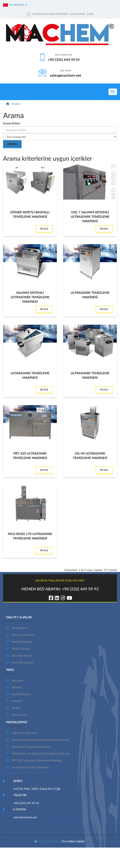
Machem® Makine (49, 841)
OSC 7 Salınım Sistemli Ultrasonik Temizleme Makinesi (90, 216)
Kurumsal (15, 680)
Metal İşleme (17, 628)
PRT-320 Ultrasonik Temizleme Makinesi (30, 455)
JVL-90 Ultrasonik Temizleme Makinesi (90, 455)
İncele (44, 229)
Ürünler (14, 687)
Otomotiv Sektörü (20, 635)
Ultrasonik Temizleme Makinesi (90, 295)
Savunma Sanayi (19, 655)
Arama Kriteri (12, 123)
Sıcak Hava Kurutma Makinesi (27, 767)
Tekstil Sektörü (18, 649)
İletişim (13, 708)
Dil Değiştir (15, 5)
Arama (16, 104)
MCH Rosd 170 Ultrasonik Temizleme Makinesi (30, 536)
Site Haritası (16, 715)
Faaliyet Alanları (19, 694)
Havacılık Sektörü (20, 662)
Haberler (14, 701)
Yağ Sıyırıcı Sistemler (22, 733)
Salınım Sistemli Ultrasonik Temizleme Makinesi (30, 297)
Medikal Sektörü (19, 642)
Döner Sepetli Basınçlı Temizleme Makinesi (30, 214)
